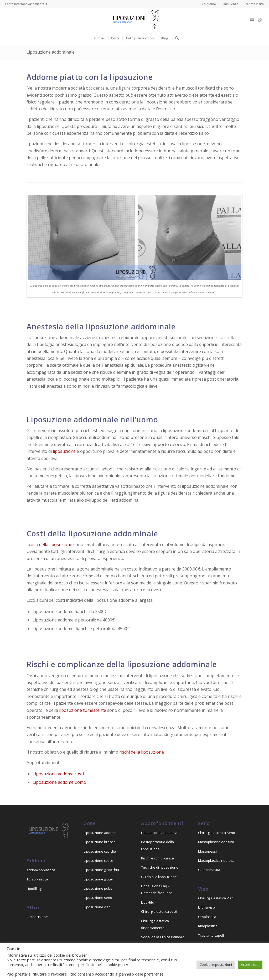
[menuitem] (209, 4)
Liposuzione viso (97, 907)
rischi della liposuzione (142, 752)
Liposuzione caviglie (100, 851)
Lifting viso (206, 907)
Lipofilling (34, 889)
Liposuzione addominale (51, 52)
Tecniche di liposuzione (160, 867)
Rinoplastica (208, 926)
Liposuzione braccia (100, 842)
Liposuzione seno (98, 898)
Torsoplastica (37, 879)
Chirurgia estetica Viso (216, 898)
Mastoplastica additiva (216, 842)
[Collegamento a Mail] (252, 20)
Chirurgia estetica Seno (217, 833)
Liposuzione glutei (98, 879)
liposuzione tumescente (83, 710)
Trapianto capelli (211, 935)
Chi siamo (209, 4)
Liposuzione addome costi (58, 774)
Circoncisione (37, 917)
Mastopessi (207, 851)
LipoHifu (148, 902)
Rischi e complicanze (157, 858)
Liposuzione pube (98, 888)
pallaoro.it (40, 4)
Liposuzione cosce (99, 860)
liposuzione (64, 451)
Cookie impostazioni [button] (216, 965)
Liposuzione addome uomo (59, 782)
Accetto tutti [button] (250, 965)
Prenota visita (254, 4)
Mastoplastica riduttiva (216, 860)
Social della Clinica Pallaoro (163, 937)
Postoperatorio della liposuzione (157, 845)
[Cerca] (175, 38)
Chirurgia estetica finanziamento (155, 924)
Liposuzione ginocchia (101, 870)
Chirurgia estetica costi (159, 911)
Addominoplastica (41, 870)
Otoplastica (207, 917)
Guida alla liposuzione (159, 877)
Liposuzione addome (101, 833)
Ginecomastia (209, 870)
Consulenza (230, 4)
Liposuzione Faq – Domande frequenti (157, 889)
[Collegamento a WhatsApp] (260, 20)
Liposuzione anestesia (159, 833)
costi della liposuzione (51, 545)
